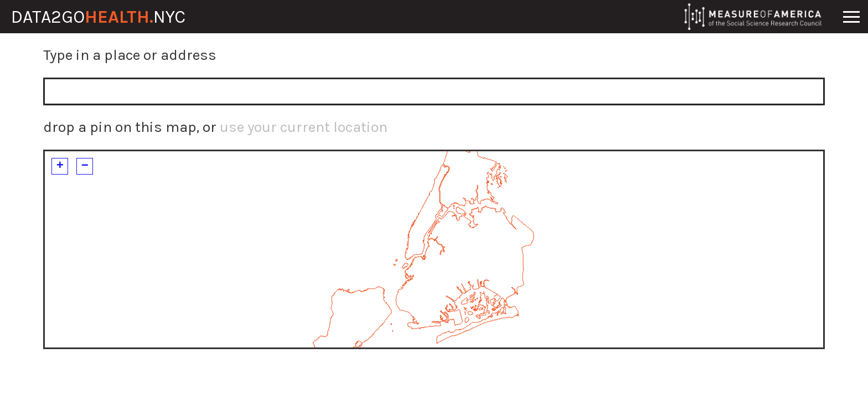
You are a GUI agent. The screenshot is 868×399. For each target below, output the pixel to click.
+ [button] (60, 166)
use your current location (304, 127)
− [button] (85, 166)
